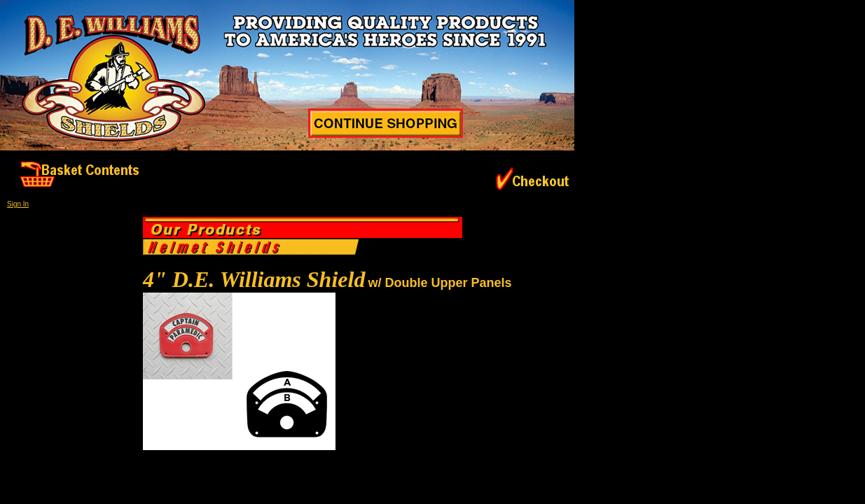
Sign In (18, 204)
